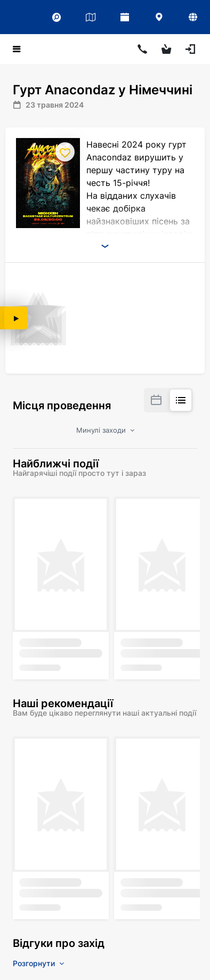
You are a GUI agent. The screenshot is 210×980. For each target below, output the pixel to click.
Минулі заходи (105, 430)
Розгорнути (38, 963)
